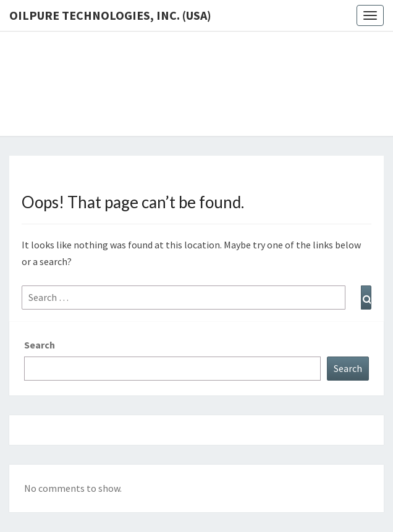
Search (40, 345)
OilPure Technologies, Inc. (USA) (110, 15)
